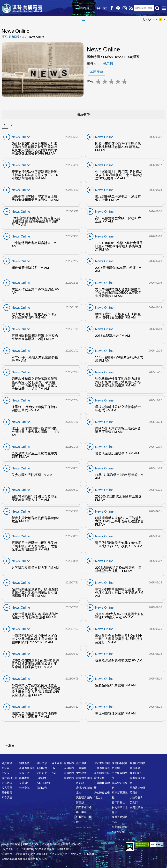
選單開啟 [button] (164, 8)
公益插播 (81, 768)
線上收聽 (99, 8)
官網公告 (42, 788)
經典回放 (105, 8)
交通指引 (24, 783)
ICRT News (43, 783)
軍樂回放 (69, 778)
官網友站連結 (102, 763)
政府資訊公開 (9, 778)
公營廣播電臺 (102, 768)
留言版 (80, 802)
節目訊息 (42, 773)
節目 (24, 37)
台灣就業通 (136, 807)
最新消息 (42, 763)
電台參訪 (81, 773)
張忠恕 (108, 63)
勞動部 (134, 802)
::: (83, 20)
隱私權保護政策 (11, 844)
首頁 (4, 37)
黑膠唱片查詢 (84, 798)
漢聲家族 (24, 778)
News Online (36, 37)
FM (54, 768)
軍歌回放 (69, 773)
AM (54, 773)
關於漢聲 (24, 763)
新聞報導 (42, 768)
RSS (131, 8)
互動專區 (97, 71)
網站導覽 (84, 8)
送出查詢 (157, 8)
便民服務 (81, 763)
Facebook (112, 8)
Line (118, 8)
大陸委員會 (136, 798)
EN (93, 8)
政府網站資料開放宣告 (55, 844)
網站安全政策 (31, 844)
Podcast (41, 778)
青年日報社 (118, 802)
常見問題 (7, 788)
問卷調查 (7, 798)
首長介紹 (24, 773)
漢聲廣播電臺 (22, 8)
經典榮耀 (7, 763)
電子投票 (7, 793)
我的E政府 (136, 773)
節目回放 (69, 768)
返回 (11, 745)
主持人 (6, 773)
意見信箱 (7, 783)
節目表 (6, 768)
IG (125, 8)
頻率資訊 (24, 788)
